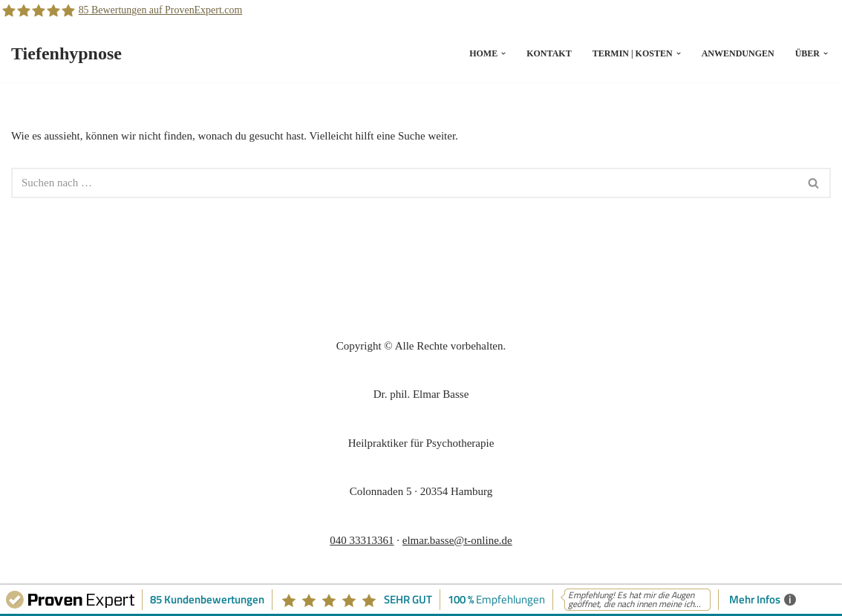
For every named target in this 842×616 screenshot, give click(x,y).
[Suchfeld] (404, 183)
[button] (503, 53)
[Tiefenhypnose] (66, 54)
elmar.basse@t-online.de (457, 540)
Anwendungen (738, 53)
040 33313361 (362, 540)
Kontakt (549, 53)
